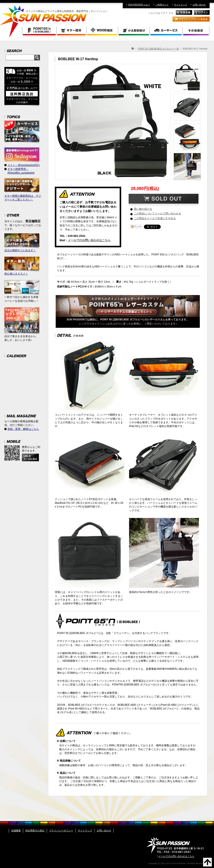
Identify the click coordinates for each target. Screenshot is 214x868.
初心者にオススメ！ (22, 266)
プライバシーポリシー (61, 830)
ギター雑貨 (72, 31)
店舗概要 (16, 830)
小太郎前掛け (134, 31)
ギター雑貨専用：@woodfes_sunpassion (21, 171)
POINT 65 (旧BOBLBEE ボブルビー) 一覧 (158, 49)
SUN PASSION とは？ (139, 5)
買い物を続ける (143, 209)
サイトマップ (181, 5)
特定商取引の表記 (35, 830)
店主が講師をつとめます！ (22, 243)
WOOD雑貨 (103, 31)
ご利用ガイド (162, 5)
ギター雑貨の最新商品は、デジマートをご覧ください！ (23, 190)
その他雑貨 (196, 31)
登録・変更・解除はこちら (23, 429)
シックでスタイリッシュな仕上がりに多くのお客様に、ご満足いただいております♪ (128, 320)
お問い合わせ (199, 5)
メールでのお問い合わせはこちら (89, 240)
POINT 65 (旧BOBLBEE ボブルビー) (39, 31)
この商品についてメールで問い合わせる (157, 214)
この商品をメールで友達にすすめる (155, 218)
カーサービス (166, 31)
